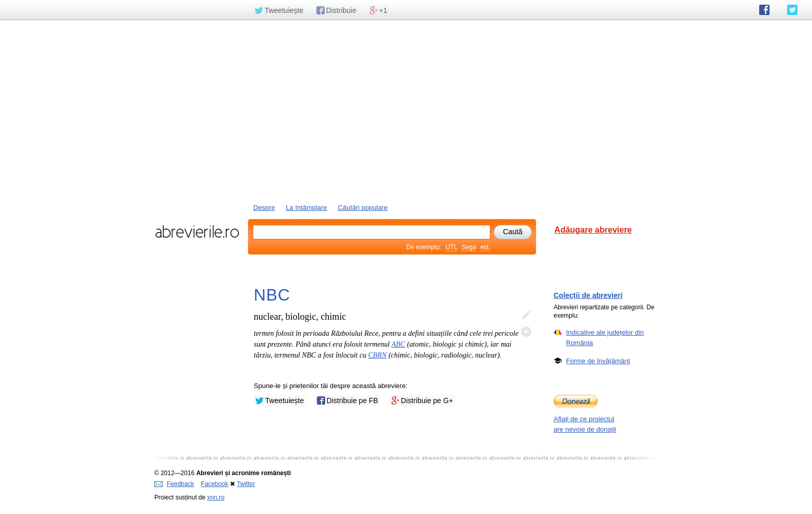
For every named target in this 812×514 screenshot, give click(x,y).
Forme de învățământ (598, 361)
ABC (398, 344)
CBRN (378, 355)
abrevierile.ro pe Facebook (764, 10)
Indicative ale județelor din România (605, 337)
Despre (264, 208)
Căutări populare (363, 208)
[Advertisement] (406, 110)
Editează (526, 315)
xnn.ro (216, 497)
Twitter (246, 484)
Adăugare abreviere (593, 230)
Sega (469, 247)
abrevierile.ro (197, 232)
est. (485, 247)
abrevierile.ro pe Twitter (792, 10)
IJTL (451, 247)
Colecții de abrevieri (588, 295)
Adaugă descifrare (526, 332)
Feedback (174, 484)
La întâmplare (307, 208)
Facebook (215, 484)
